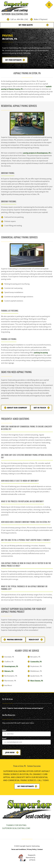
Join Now (10, 752)
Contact (40, 849)
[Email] (26, 742)
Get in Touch (40, 408)
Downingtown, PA (11, 666)
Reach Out (34, 640)
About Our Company (17, 408)
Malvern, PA (9, 671)
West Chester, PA (37, 681)
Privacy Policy (32, 849)
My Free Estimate (13, 60)
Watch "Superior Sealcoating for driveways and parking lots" (23, 708)
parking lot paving (41, 353)
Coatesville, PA (36, 662)
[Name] (26, 734)
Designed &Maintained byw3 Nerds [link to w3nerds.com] (31, 857)
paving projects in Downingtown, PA (37, 153)
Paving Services (15, 640)
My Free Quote (26, 25)
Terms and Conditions (19, 849)
